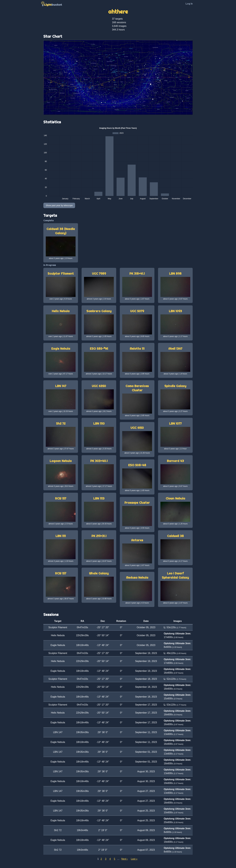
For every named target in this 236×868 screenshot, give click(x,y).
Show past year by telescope (59, 205)
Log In (189, 4)
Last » (134, 859)
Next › (125, 859)
